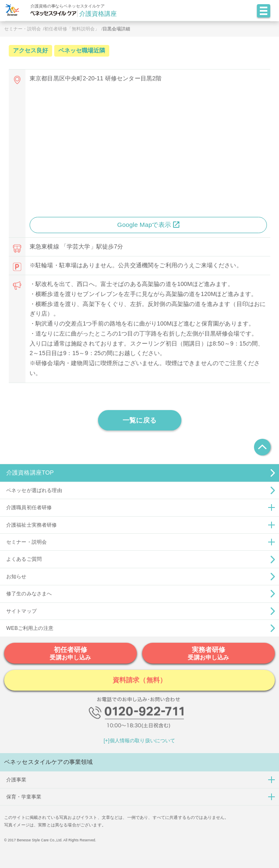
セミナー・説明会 (23, 29)
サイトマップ (21, 611)
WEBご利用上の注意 (30, 628)
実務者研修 (209, 653)
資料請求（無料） (139, 680)
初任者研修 (70, 653)
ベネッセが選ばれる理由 (34, 490)
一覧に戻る (139, 420)
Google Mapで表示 (144, 225)
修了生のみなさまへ (29, 594)
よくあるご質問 (24, 559)
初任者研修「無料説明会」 (72, 29)
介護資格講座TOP (30, 473)
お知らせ (16, 577)
